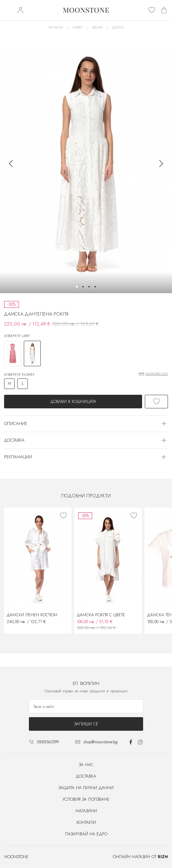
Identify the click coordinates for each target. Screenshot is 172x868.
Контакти (86, 822)
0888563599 (48, 742)
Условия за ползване (86, 799)
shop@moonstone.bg (100, 742)
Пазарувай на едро (86, 834)
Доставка (86, 776)
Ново (78, 27)
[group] (86, 164)
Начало (56, 27)
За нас (86, 765)
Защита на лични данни (86, 788)
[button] (77, 287)
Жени (97, 27)
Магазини (86, 811)
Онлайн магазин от (140, 857)
